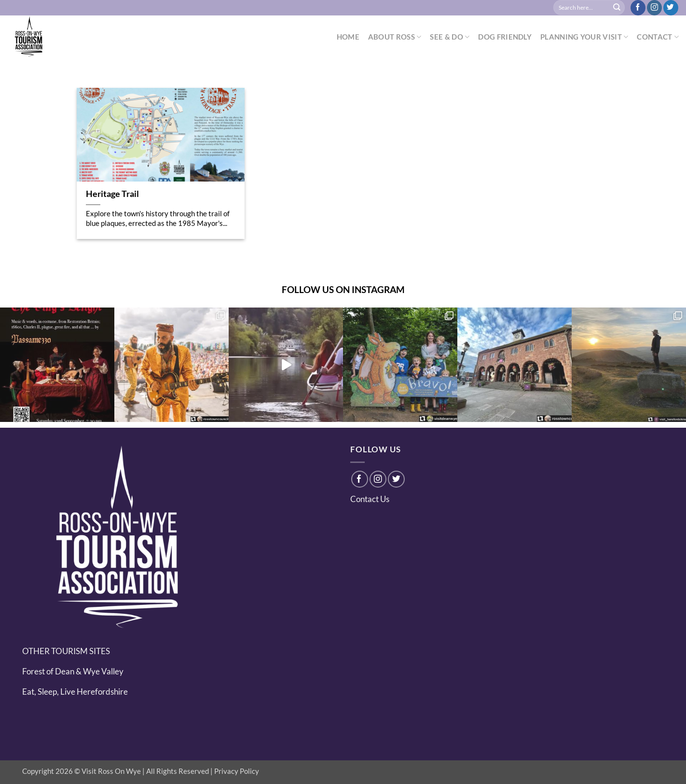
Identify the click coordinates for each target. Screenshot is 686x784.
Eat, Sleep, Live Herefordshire (75, 692)
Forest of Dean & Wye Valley (73, 671)
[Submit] (617, 8)
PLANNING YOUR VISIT (584, 37)
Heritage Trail (112, 194)
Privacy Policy (237, 771)
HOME (348, 37)
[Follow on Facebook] (638, 8)
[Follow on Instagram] (654, 8)
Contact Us (370, 499)
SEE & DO (450, 37)
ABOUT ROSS (395, 37)
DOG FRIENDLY (505, 37)
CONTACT (658, 37)
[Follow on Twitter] (671, 8)
